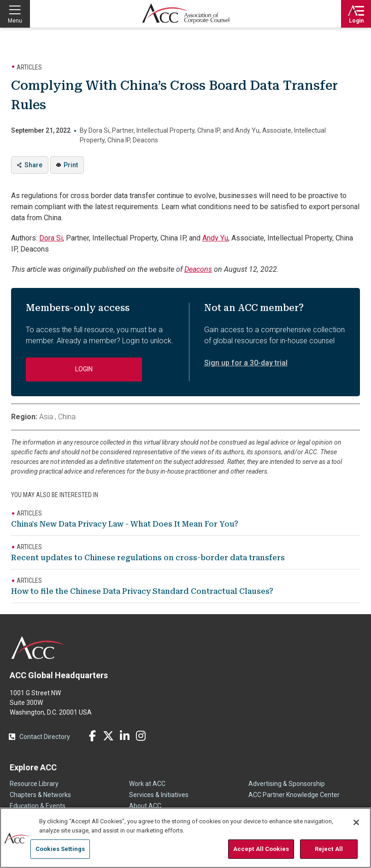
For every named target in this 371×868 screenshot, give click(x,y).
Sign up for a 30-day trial (246, 363)
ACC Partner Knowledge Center (294, 795)
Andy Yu (215, 238)
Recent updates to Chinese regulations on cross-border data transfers (148, 558)
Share (33, 165)
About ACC (145, 806)
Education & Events (38, 806)
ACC (38, 648)
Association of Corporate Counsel (186, 14)
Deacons (198, 269)
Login (356, 21)
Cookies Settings (60, 849)
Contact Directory (45, 737)
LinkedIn (124, 736)
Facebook (92, 736)
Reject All (329, 849)
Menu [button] (15, 21)
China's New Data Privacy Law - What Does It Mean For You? (125, 524)
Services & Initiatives (159, 795)
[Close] (356, 822)
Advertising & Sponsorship (287, 784)
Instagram (141, 736)
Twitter (108, 736)
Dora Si (51, 238)
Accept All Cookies (261, 849)
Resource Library (34, 784)
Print (71, 165)
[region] (185, 838)
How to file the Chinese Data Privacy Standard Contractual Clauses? (142, 591)
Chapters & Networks (40, 795)
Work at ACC (147, 784)
